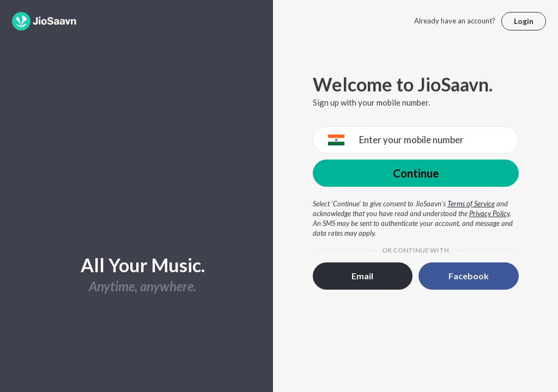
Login (524, 21)
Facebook (469, 276)
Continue (416, 173)
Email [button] (362, 276)
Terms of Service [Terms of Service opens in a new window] (471, 204)
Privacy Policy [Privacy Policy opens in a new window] (489, 213)
